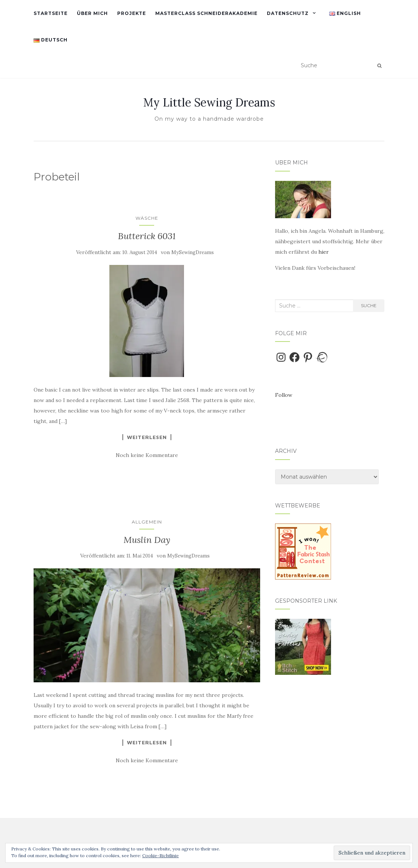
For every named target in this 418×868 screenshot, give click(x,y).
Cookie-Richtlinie (160, 855)
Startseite (51, 13)
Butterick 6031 (147, 236)
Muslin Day (147, 540)
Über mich (92, 13)
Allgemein (147, 522)
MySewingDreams (193, 252)
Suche (369, 305)
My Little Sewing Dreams (209, 102)
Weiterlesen (147, 437)
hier (324, 252)
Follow (284, 395)
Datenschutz (288, 13)
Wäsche (147, 218)
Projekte (132, 13)
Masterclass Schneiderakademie (206, 13)
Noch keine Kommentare (147, 455)
